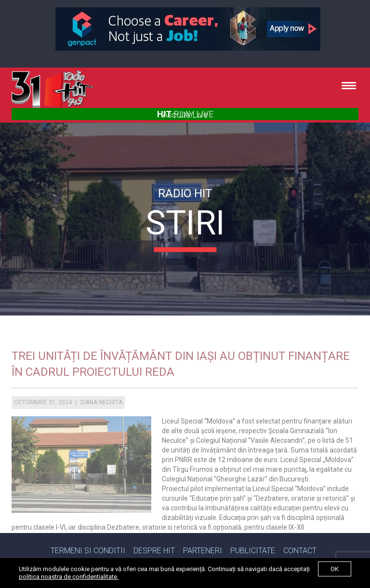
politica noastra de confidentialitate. (69, 577)
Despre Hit (154, 551)
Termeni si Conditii (88, 551)
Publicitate (253, 551)
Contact (300, 551)
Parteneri (203, 551)
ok (335, 569)
